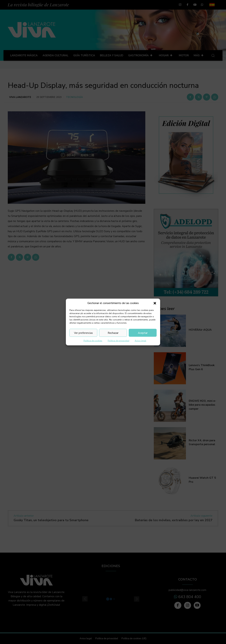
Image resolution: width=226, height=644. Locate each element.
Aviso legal (140, 341)
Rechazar (113, 333)
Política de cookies (93, 341)
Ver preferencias (83, 333)
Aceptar (143, 333)
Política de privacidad (118, 341)
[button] (155, 303)
